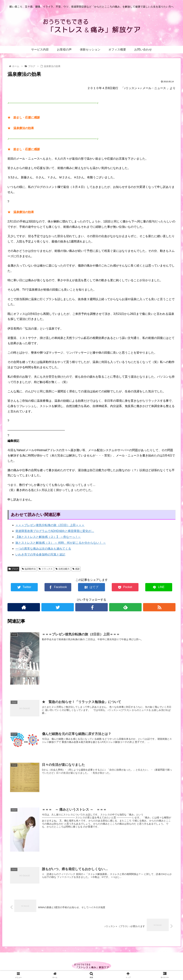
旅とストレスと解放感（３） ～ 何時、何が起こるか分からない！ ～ (61, 543)
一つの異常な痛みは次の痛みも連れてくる (43, 549)
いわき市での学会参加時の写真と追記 (40, 554)
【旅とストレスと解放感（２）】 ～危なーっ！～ (48, 537)
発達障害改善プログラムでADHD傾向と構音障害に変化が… (55, 531)
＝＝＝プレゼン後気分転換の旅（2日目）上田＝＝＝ (50, 525)
